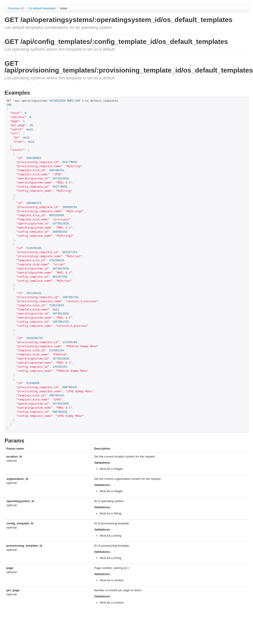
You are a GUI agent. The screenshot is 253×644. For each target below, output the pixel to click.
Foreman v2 (16, 8)
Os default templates (42, 8)
